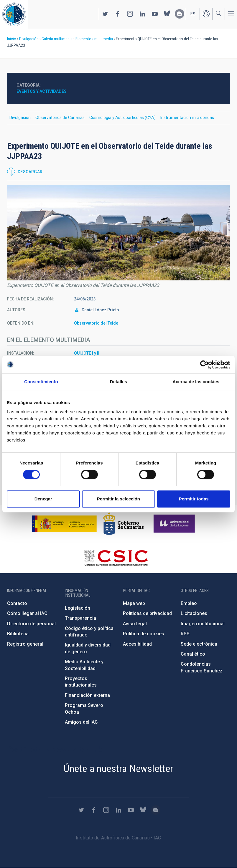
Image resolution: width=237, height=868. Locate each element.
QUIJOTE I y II (87, 353)
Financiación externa (87, 695)
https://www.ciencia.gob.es (64, 524)
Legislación (78, 608)
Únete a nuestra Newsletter (118, 768)
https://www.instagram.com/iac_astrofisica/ (130, 14)
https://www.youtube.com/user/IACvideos (155, 14)
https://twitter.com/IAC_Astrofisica (105, 14)
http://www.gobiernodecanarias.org (124, 524)
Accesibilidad (137, 644)
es (193, 14)
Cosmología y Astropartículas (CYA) (122, 118)
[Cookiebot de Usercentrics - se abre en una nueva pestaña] (204, 365)
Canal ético (193, 654)
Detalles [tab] (119, 382)
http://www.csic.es (116, 558)
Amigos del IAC (81, 722)
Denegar (43, 499)
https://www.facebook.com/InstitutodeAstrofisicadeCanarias (118, 14)
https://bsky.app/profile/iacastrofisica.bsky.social (167, 14)
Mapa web (134, 603)
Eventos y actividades (42, 91)
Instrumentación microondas (187, 118)
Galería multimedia (57, 39)
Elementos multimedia (94, 39)
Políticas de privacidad (147, 613)
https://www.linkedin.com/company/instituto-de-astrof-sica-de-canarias (142, 14)
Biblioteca (18, 634)
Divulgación (29, 39)
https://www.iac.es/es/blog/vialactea (180, 14)
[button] (119, 233)
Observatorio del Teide (96, 323)
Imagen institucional (203, 624)
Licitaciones (194, 613)
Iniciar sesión (206, 14)
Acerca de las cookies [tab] (196, 382)
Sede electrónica (199, 644)
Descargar (30, 172)
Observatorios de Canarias (60, 118)
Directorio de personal (31, 624)
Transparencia (80, 618)
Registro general (25, 644)
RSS (185, 634)
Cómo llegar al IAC (27, 613)
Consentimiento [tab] (41, 382)
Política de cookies (144, 634)
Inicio (12, 39)
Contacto (17, 603)
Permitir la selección (119, 499)
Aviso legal (135, 624)
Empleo (189, 603)
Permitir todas (194, 499)
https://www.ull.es (175, 524)
